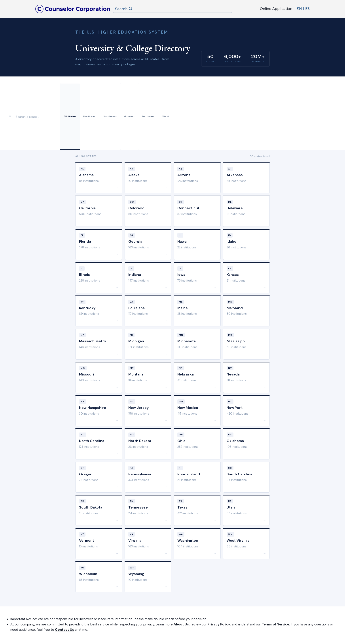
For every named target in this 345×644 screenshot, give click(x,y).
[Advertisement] (255, 117)
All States (70, 116)
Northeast (90, 116)
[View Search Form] (172, 9)
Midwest (129, 116)
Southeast (110, 116)
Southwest (149, 116)
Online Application (276, 9)
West (166, 116)
